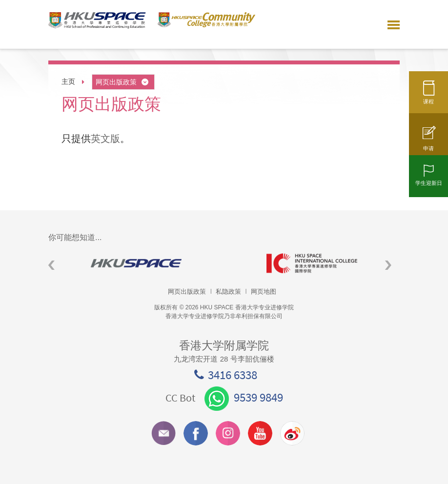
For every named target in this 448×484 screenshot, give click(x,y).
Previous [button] (51, 265)
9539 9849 (244, 397)
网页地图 (264, 292)
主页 (68, 81)
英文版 (105, 139)
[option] (136, 263)
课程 (428, 96)
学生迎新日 (428, 178)
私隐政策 (228, 292)
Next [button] (388, 265)
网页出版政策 (123, 82)
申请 (428, 143)
